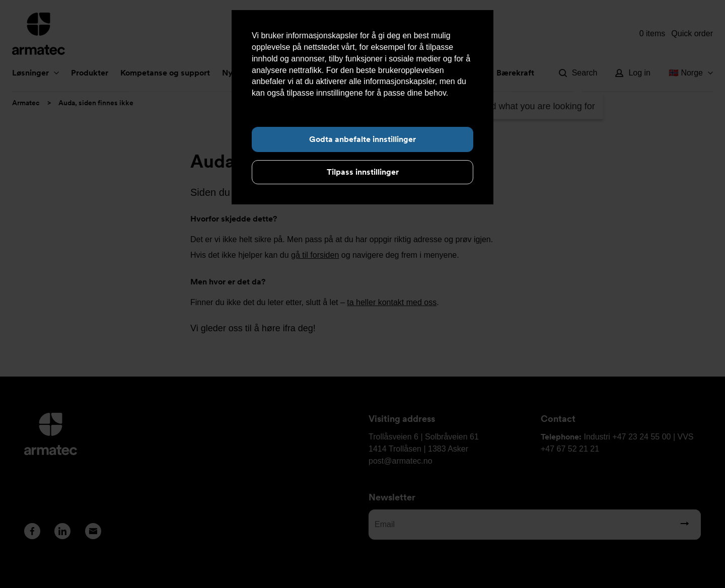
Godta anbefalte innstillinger (362, 139)
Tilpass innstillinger (363, 172)
